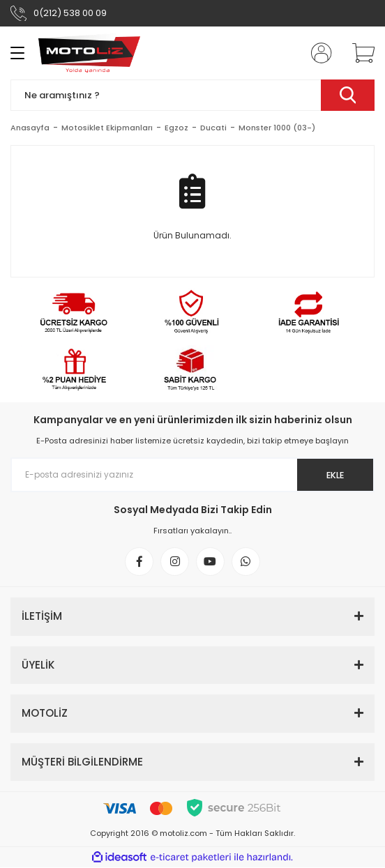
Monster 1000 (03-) (277, 128)
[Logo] (89, 53)
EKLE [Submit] (335, 475)
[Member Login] (317, 53)
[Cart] (358, 53)
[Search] (192, 95)
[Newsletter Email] (192, 475)
